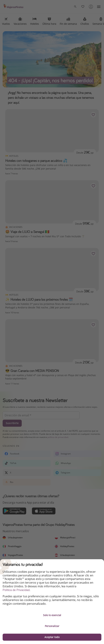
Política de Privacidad (16, 590)
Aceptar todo (52, 637)
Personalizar (52, 626)
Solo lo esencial (52, 615)
